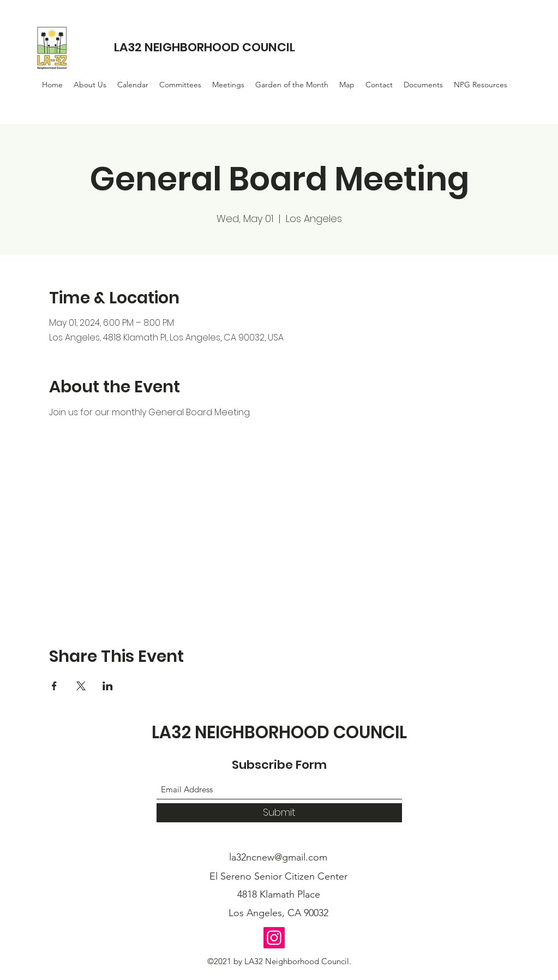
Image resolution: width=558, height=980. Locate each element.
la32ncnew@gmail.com (278, 857)
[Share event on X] (81, 686)
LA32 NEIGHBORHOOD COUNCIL (205, 47)
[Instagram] (274, 938)
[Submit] (279, 813)
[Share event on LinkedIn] (108, 686)
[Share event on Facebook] (54, 686)
